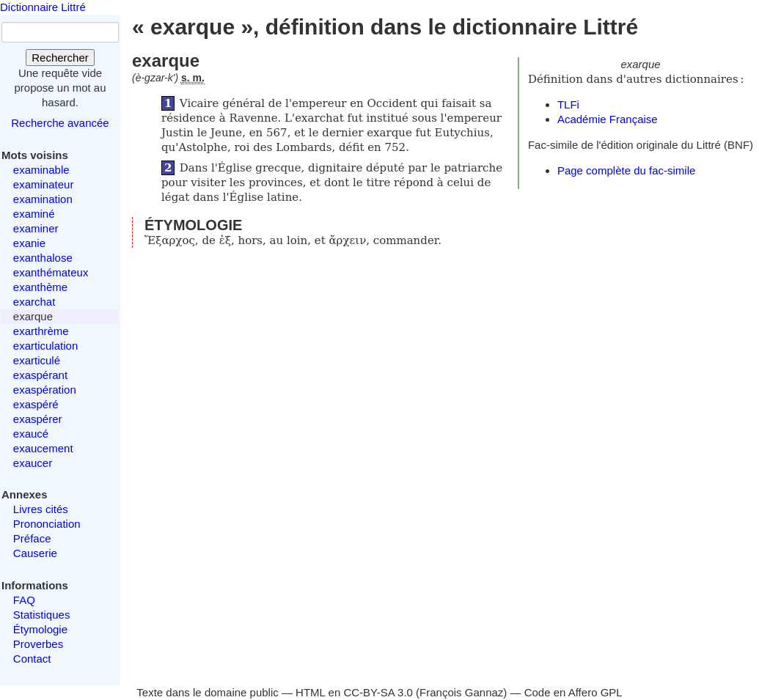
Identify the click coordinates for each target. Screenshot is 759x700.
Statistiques (42, 615)
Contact (32, 659)
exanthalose (43, 258)
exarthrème (41, 331)
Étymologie (40, 629)
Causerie (35, 553)
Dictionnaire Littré (43, 7)
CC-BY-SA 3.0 (378, 692)
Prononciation (47, 524)
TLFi (568, 104)
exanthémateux (51, 272)
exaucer (33, 463)
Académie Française (608, 119)
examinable (41, 170)
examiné (34, 214)
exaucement (43, 448)
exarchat (34, 302)
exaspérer (38, 419)
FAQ (24, 600)
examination (43, 199)
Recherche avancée (60, 123)
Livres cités (41, 509)
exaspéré (36, 404)
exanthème (40, 287)
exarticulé (37, 360)
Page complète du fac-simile (626, 170)
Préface (32, 538)
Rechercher (60, 58)
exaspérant (40, 375)
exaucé (31, 434)
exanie (29, 243)
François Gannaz (461, 692)
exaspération (45, 390)
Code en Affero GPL (573, 692)
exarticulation (45, 346)
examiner (36, 228)
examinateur (44, 184)
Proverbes (38, 644)
